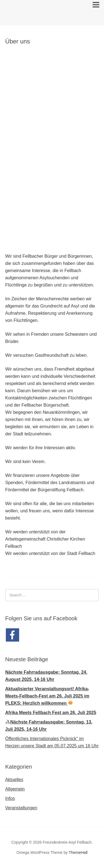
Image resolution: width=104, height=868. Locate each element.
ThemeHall (78, 852)
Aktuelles (14, 780)
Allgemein (15, 789)
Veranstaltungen (21, 808)
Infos (10, 798)
